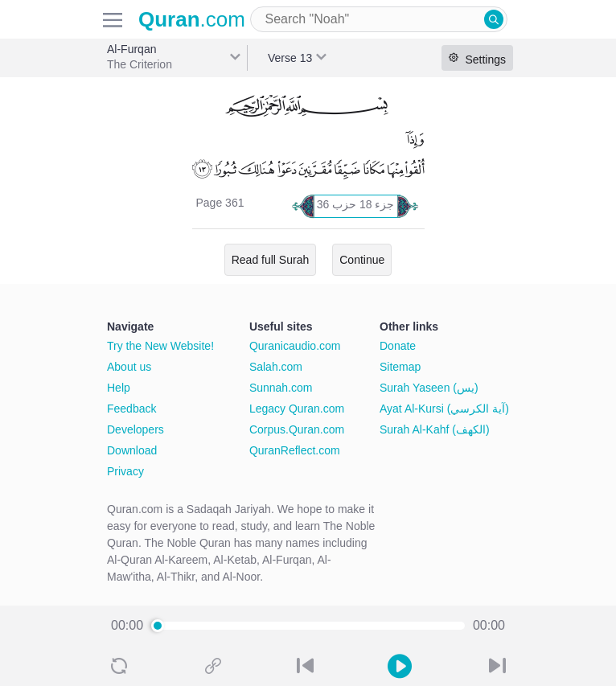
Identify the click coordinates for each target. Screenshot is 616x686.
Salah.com (276, 367)
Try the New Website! (160, 346)
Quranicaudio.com (295, 346)
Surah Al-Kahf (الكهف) (435, 429)
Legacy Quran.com (297, 409)
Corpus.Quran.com (297, 429)
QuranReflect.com (295, 450)
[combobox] (379, 19)
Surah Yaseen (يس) (429, 388)
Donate (398, 346)
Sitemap (400, 367)
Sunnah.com (281, 388)
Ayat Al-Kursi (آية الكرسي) (444, 409)
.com (192, 19)
